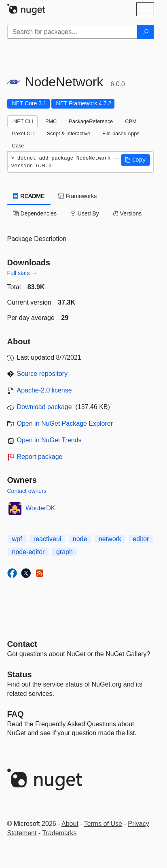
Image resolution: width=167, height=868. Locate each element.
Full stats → (22, 273)
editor (141, 539)
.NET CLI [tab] (23, 121)
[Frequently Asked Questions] (16, 714)
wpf (17, 539)
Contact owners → (31, 491)
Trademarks (59, 833)
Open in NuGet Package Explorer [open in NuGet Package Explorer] (65, 423)
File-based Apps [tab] (121, 133)
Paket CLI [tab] (23, 133)
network (110, 539)
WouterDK (40, 508)
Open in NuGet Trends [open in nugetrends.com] (49, 440)
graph (64, 552)
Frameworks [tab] (77, 196)
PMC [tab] (51, 121)
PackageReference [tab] (91, 121)
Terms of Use (103, 824)
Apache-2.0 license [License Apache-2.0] (44, 390)
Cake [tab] (18, 146)
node (80, 539)
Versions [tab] (127, 213)
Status (20, 674)
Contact (22, 644)
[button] (135, 160)
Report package (40, 457)
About (70, 824)
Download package (44, 407)
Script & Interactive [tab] (69, 133)
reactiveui (47, 539)
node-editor (29, 552)
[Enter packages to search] (72, 32)
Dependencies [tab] (35, 213)
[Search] (146, 32)
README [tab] (29, 196)
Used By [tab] (85, 213)
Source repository (42, 374)
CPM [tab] (131, 121)
